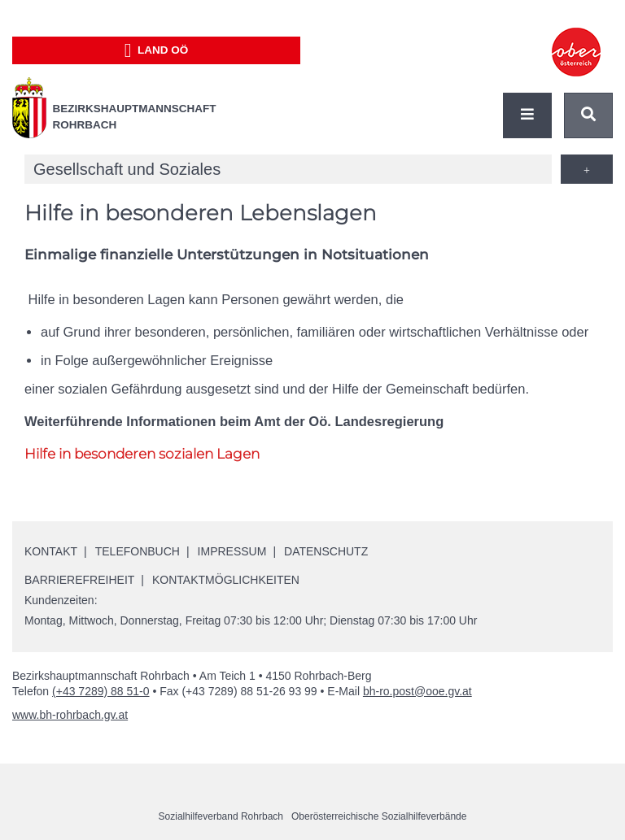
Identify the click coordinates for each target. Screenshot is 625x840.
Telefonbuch (138, 551)
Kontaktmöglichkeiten (226, 580)
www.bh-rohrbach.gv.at (70, 715)
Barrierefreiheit (79, 580)
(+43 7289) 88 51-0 (101, 691)
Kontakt (51, 551)
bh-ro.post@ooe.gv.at (417, 691)
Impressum (232, 551)
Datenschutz (326, 551)
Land (157, 50)
